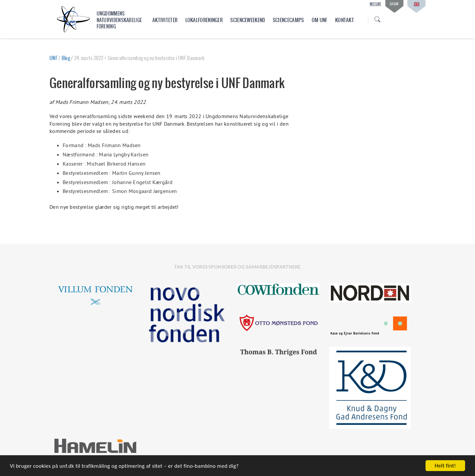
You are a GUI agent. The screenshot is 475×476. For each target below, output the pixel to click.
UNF (53, 58)
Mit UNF (375, 4)
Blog (66, 58)
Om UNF (320, 20)
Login (394, 4)
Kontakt (345, 20)
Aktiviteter (165, 20)
